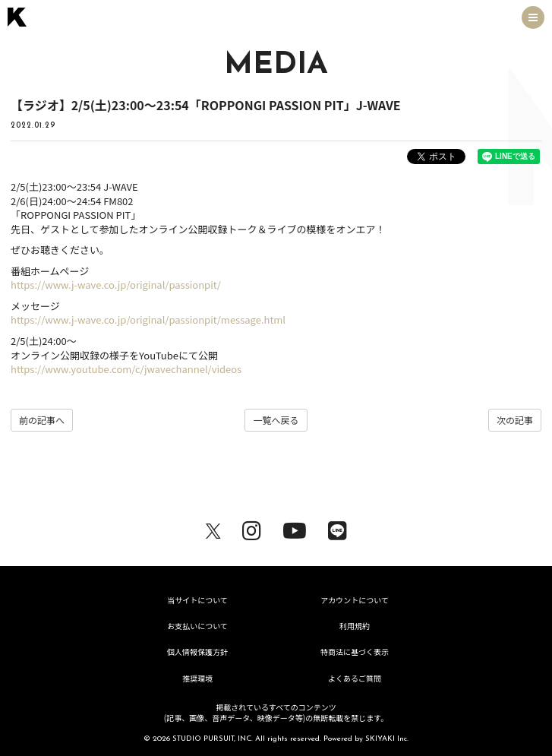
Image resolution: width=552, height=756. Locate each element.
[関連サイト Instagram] (252, 528)
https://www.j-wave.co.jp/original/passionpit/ (116, 285)
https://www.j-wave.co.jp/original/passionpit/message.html (148, 319)
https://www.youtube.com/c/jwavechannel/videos (126, 369)
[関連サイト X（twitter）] (213, 528)
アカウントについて (355, 600)
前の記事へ (42, 420)
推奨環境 (197, 678)
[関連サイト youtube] (295, 528)
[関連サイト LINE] (338, 528)
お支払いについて (197, 626)
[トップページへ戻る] (17, 17)
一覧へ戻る (276, 420)
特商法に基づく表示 (355, 652)
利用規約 (355, 626)
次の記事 (515, 420)
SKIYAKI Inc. (387, 739)
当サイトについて (197, 600)
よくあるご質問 (355, 678)
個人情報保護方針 (197, 652)
